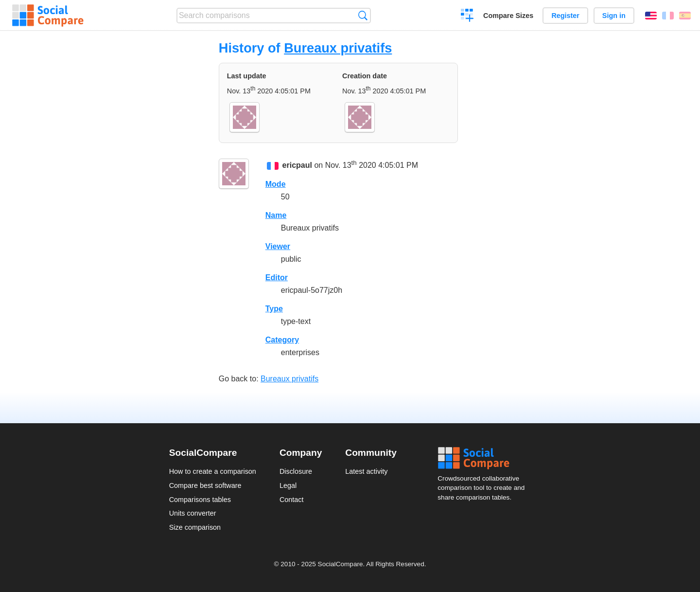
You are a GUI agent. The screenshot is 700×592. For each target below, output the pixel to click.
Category (282, 340)
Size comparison (195, 527)
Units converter (193, 513)
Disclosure (296, 471)
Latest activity (366, 471)
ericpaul (297, 165)
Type (274, 309)
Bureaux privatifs (338, 48)
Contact (292, 500)
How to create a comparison (213, 471)
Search (363, 15)
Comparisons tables (200, 500)
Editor (277, 278)
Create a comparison (467, 17)
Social (484, 458)
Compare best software (205, 485)
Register (565, 16)
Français (668, 16)
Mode (276, 184)
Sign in (614, 16)
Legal (288, 485)
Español (685, 16)
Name (276, 215)
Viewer (278, 246)
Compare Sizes (508, 16)
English (651, 16)
